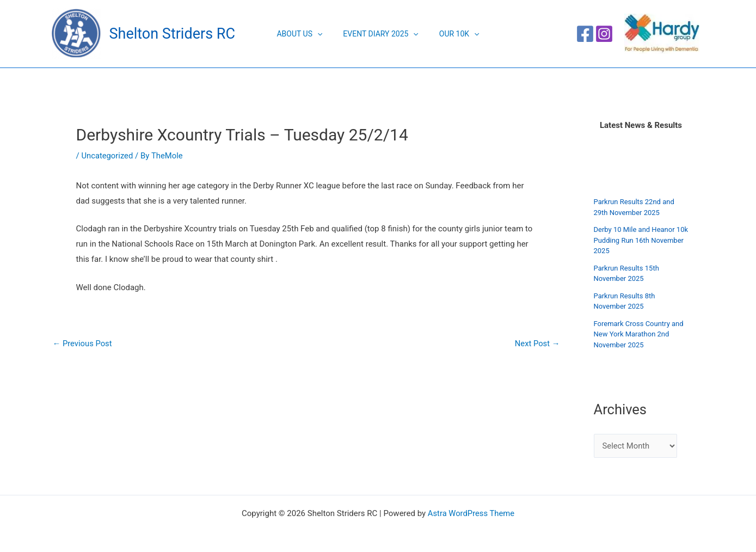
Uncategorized (107, 156)
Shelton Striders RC (172, 34)
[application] (323, 34)
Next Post (537, 344)
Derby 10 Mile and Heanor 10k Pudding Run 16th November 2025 (641, 240)
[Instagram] (604, 34)
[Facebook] (585, 34)
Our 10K (454, 34)
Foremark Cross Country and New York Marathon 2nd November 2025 (639, 334)
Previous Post (83, 344)
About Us (305, 34)
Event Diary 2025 (380, 34)
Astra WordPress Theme (471, 513)
